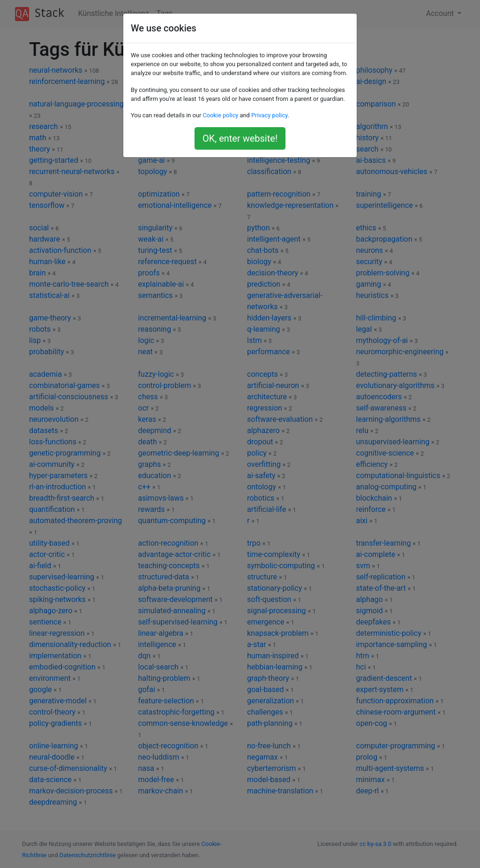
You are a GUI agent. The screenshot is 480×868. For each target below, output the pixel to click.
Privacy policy (269, 115)
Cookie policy (220, 115)
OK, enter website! (240, 138)
